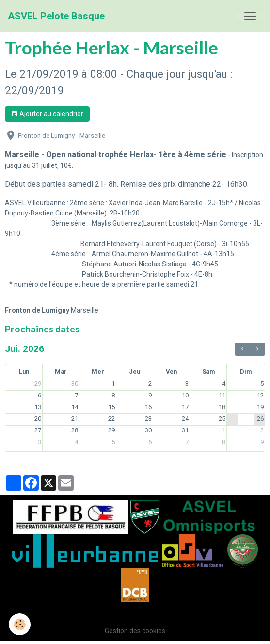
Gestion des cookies (135, 631)
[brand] (56, 16)
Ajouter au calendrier (47, 114)
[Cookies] (20, 624)
